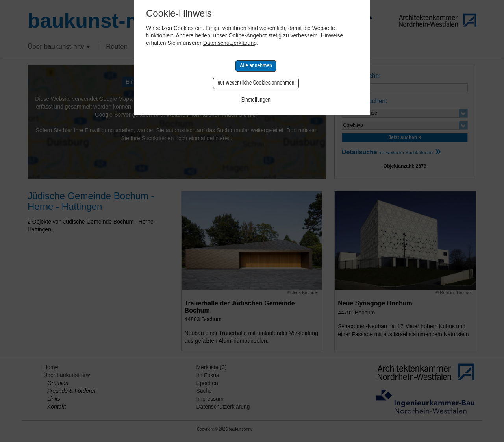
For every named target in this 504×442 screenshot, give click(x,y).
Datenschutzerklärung (230, 43)
